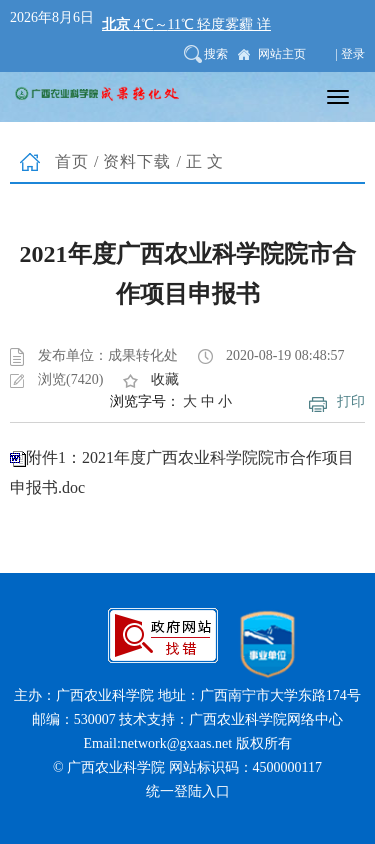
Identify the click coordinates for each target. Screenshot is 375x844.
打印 (351, 401)
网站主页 (282, 54)
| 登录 (350, 54)
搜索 (216, 54)
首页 (72, 161)
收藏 (165, 379)
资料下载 (137, 161)
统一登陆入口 (188, 791)
